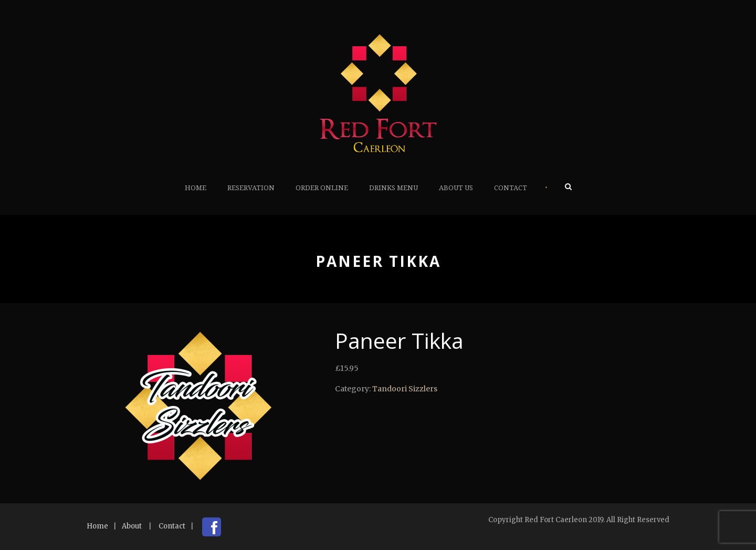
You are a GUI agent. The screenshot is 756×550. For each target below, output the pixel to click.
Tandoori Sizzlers (405, 389)
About (132, 526)
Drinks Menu (393, 188)
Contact (511, 188)
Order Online (322, 188)
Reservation (251, 188)
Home (196, 188)
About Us (456, 188)
